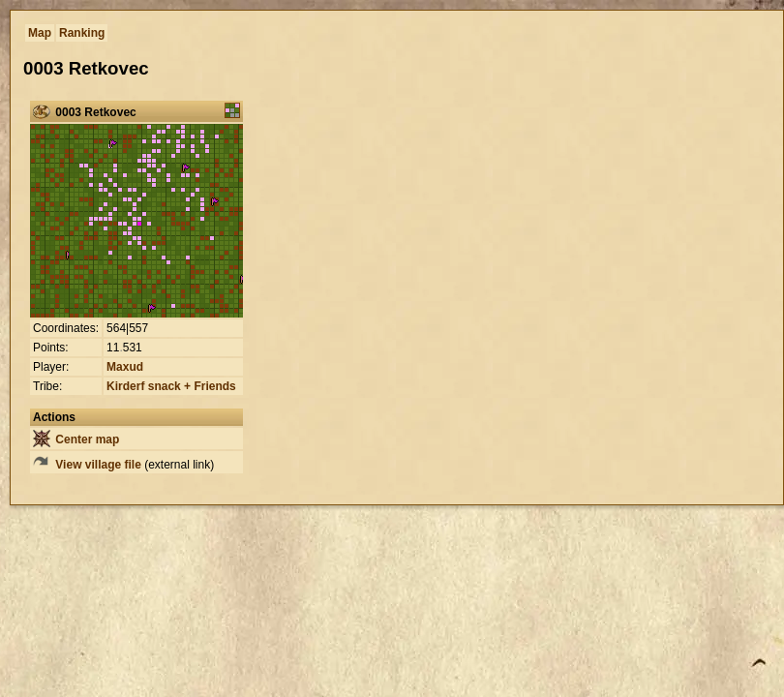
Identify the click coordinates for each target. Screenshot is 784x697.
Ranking (82, 33)
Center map (76, 439)
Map (40, 33)
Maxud (125, 367)
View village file (87, 465)
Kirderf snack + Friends (171, 386)
